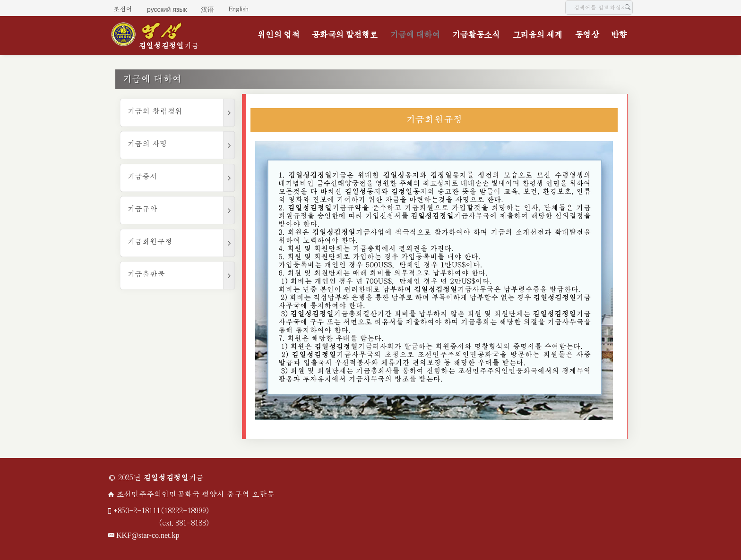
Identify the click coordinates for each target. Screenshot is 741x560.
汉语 (207, 9)
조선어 (123, 9)
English (238, 9)
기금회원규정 (150, 242)
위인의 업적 (279, 35)
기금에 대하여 (415, 35)
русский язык (167, 9)
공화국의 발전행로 (345, 35)
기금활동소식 (476, 35)
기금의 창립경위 (155, 112)
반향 (619, 35)
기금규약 (142, 209)
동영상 (587, 35)
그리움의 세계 (537, 35)
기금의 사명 (147, 144)
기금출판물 (146, 275)
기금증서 (142, 177)
